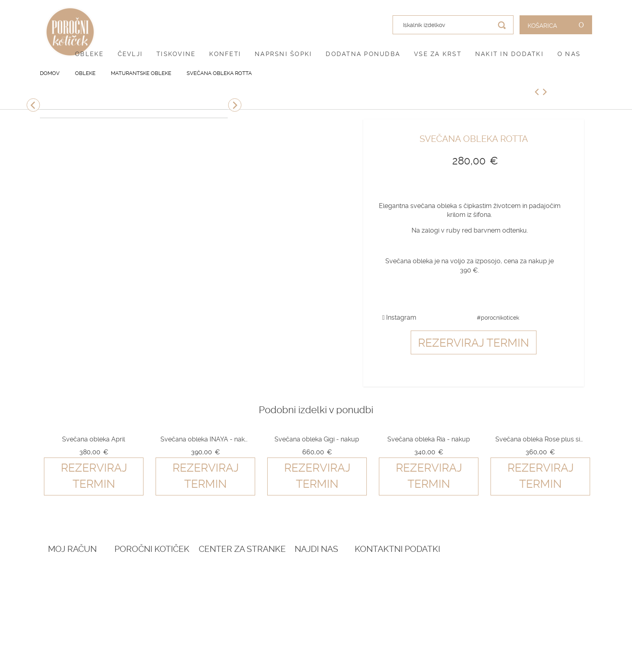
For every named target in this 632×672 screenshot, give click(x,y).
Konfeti (225, 54)
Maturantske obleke (141, 73)
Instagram (400, 317)
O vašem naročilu (76, 591)
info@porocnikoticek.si (513, 631)
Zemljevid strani (74, 601)
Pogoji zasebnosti (287, 591)
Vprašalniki (171, 611)
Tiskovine (176, 54)
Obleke (89, 54)
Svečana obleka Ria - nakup (429, 439)
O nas (569, 54)
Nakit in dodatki (509, 54)
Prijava (59, 571)
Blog (160, 581)
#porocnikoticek (498, 318)
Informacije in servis (291, 611)
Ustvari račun (71, 581)
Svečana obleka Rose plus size (540, 439)
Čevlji (130, 54)
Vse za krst (438, 54)
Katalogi (166, 601)
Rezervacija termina (185, 571)
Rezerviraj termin (474, 343)
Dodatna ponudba (363, 54)
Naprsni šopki (283, 54)
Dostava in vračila (287, 601)
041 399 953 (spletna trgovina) (506, 612)
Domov (50, 73)
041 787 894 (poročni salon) (518, 621)
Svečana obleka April (94, 439)
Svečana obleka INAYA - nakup (205, 439)
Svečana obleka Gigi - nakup (317, 439)
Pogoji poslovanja (288, 581)
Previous (33, 105)
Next (235, 105)
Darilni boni (171, 591)
